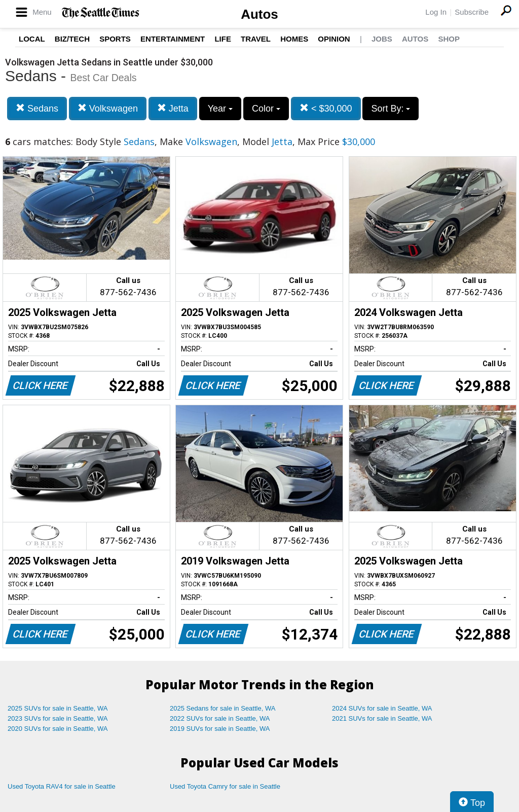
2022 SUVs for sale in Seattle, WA (220, 718)
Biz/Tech (72, 39)
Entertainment (173, 39)
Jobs (382, 39)
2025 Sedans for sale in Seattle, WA (223, 708)
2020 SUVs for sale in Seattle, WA (58, 729)
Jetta (173, 108)
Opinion (334, 39)
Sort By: (391, 109)
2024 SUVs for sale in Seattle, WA (382, 708)
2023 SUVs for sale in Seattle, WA (58, 718)
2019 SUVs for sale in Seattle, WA (220, 729)
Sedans (37, 108)
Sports (115, 39)
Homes (294, 39)
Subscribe (472, 12)
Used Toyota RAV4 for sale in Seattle (62, 786)
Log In (436, 12)
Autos (259, 14)
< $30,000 (326, 108)
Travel (256, 39)
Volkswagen (108, 108)
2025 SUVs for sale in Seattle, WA (58, 708)
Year (220, 109)
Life (223, 39)
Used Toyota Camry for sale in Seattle (225, 786)
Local (32, 39)
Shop (449, 39)
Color (266, 109)
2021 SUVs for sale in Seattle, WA (382, 718)
